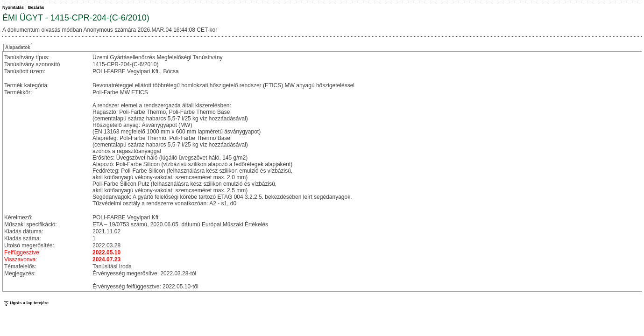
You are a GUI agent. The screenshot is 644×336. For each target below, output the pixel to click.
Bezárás (36, 7)
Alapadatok (18, 47)
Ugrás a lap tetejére (25, 303)
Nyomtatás (13, 7)
